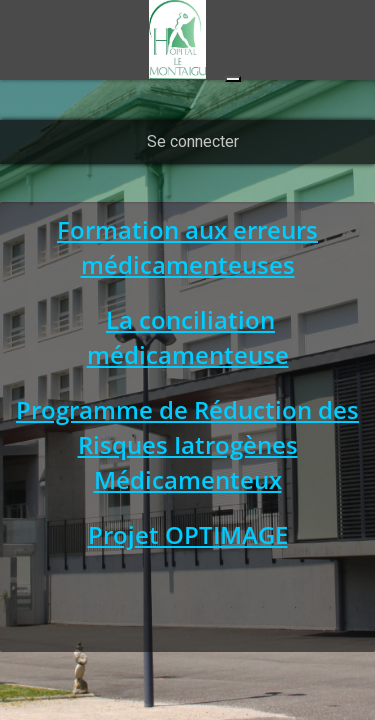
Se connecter (193, 141)
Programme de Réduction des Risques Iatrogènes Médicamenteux (187, 444)
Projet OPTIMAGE (188, 534)
